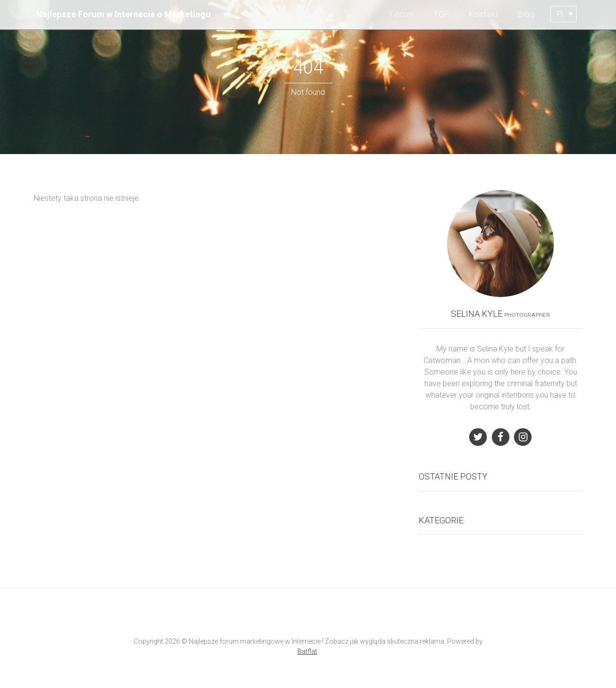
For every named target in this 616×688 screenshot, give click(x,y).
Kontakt (484, 14)
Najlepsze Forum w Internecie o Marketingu (123, 14)
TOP (442, 14)
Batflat (307, 651)
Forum (402, 14)
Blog (526, 14)
